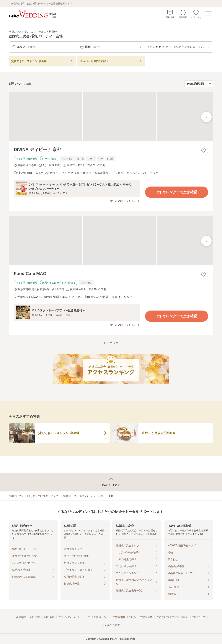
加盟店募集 (146, 617)
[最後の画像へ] (206, 117)
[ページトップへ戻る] (111, 482)
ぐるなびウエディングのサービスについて (181, 617)
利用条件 (49, 617)
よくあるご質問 (111, 625)
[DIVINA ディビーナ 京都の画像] (111, 117)
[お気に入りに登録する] (203, 150)
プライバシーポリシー (71, 617)
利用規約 (35, 617)
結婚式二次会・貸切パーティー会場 (83, 496)
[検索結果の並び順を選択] (199, 84)
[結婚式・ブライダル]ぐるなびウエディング (33, 496)
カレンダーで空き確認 (177, 192)
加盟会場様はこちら (124, 617)
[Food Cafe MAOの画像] (111, 241)
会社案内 (21, 617)
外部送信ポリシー (98, 617)
